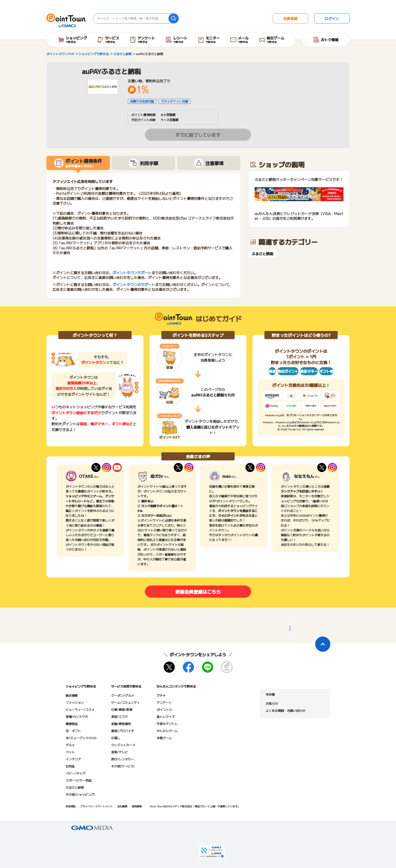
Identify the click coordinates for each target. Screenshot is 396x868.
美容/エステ (119, 717)
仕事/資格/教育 (122, 709)
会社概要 (122, 806)
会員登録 (290, 18)
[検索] (174, 18)
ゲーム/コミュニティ (126, 702)
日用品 (70, 766)
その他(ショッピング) (80, 794)
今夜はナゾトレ (167, 724)
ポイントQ (164, 709)
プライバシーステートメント (96, 806)
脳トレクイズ (166, 717)
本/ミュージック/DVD (81, 738)
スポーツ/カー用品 (79, 780)
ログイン (332, 18)
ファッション (75, 702)
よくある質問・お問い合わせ (285, 710)
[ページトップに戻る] (323, 644)
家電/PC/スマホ (77, 717)
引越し (116, 738)
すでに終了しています (198, 135)
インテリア (73, 759)
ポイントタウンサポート (132, 273)
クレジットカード (123, 745)
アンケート (164, 702)
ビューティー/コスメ (80, 709)
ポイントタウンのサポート (134, 285)
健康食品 (72, 724)
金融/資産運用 (121, 724)
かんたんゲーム (167, 731)
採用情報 (137, 806)
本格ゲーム (164, 738)
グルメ (70, 745)
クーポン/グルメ (123, 695)
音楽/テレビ (119, 752)
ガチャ (161, 695)
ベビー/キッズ (76, 773)
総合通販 (72, 695)
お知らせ (272, 703)
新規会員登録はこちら (198, 592)
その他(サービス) (123, 766)
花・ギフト (73, 731)
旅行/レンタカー (122, 759)
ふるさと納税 (263, 254)
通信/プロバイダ (122, 731)
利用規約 (71, 806)
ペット (70, 752)
